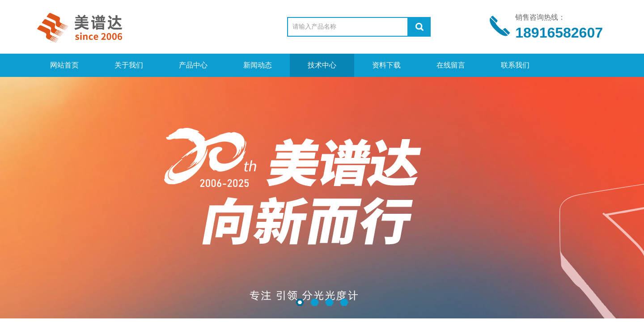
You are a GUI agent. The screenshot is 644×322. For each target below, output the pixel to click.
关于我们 (129, 65)
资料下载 (386, 65)
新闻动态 (258, 65)
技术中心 (322, 65)
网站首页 (64, 65)
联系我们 (515, 65)
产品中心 (193, 65)
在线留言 (451, 65)
